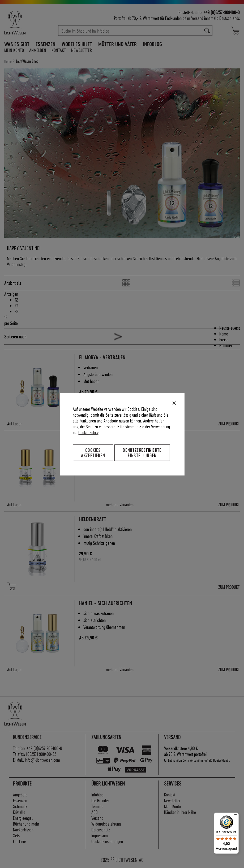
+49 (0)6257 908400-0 (44, 748)
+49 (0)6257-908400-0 (222, 12)
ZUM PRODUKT (229, 423)
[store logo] (24, 23)
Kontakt (59, 50)
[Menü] (236, 816)
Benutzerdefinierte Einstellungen (142, 452)
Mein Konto (14, 50)
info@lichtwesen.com (42, 760)
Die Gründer (100, 800)
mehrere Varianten (120, 504)
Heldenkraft (93, 519)
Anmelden (38, 50)
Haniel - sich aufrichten (106, 603)
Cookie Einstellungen (107, 841)
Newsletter (82, 50)
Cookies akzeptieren (93, 452)
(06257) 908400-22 (41, 754)
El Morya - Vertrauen (102, 357)
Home (8, 61)
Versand (197, 18)
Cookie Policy (88, 432)
